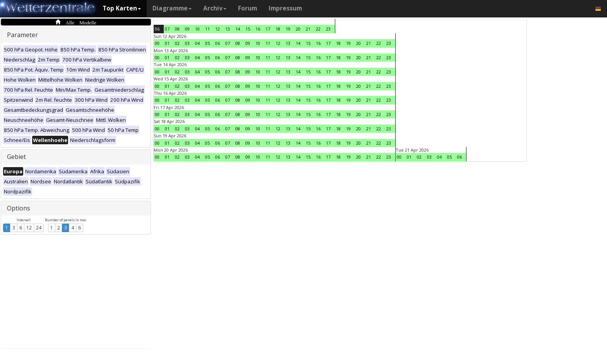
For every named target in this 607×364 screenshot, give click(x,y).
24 (39, 228)
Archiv (215, 8)
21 (308, 29)
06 (157, 29)
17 (268, 29)
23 (328, 29)
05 (207, 43)
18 (278, 29)
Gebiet (16, 157)
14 (238, 29)
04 (197, 43)
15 (248, 29)
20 (298, 29)
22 (318, 29)
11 (207, 29)
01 (167, 43)
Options (19, 208)
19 (288, 29)
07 (167, 29)
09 (187, 29)
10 (197, 29)
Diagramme (172, 8)
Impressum (285, 8)
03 (187, 43)
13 (228, 29)
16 (258, 29)
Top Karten (122, 8)
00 (157, 43)
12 (29, 228)
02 (177, 43)
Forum (248, 8)
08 (177, 29)
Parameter (22, 35)
